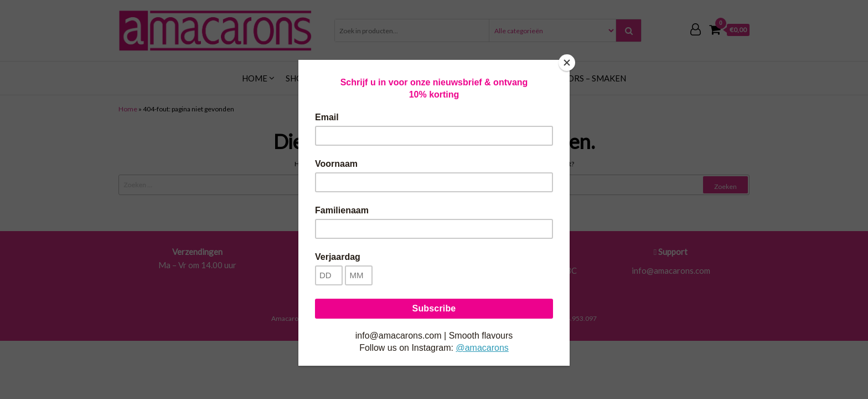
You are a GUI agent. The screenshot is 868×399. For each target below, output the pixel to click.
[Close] (567, 63)
